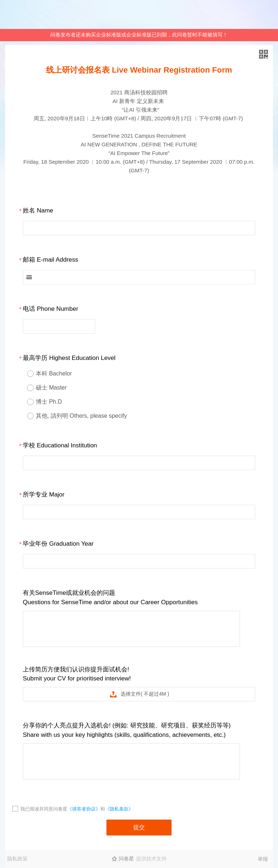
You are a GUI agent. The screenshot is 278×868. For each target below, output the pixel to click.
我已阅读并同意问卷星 (44, 809)
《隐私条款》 (119, 809)
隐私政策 (17, 859)
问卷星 (126, 859)
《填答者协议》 (84, 809)
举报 (263, 859)
